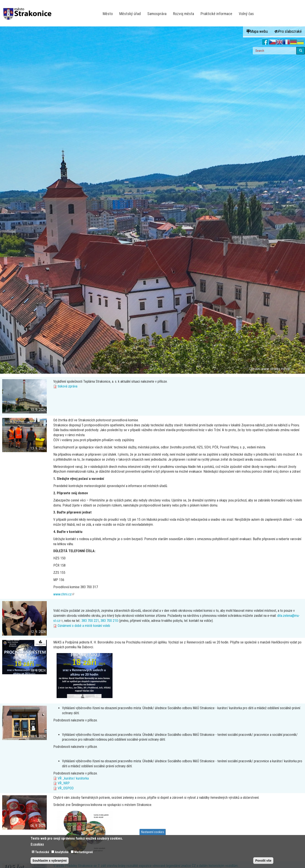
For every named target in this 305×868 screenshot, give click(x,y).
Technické (42, 853)
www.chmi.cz (64, 594)
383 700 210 (109, 621)
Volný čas (246, 14)
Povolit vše (263, 862)
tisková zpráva (68, 386)
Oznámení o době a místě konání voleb (84, 626)
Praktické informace (216, 14)
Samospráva (157, 14)
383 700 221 (90, 621)
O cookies (37, 846)
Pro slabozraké (288, 31)
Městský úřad (130, 14)
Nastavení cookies (153, 833)
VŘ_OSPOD (66, 788)
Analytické (62, 853)
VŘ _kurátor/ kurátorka (73, 778)
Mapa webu (257, 31)
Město (108, 14)
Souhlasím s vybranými (50, 862)
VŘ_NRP (64, 783)
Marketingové (84, 853)
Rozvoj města (184, 14)
